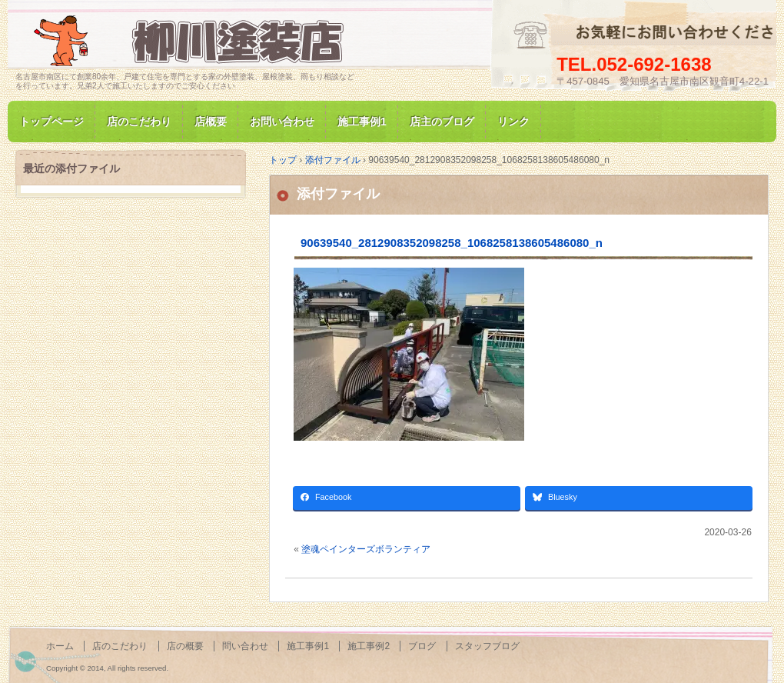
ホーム (60, 646)
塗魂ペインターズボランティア (366, 549)
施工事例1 (362, 122)
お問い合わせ (282, 122)
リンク (513, 122)
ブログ (422, 646)
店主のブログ (442, 122)
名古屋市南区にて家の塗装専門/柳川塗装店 (192, 41)
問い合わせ (245, 646)
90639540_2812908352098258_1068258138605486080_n (452, 243)
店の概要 (185, 646)
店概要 (211, 122)
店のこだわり (139, 122)
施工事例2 (369, 646)
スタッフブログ (487, 646)
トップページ (51, 122)
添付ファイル (338, 194)
